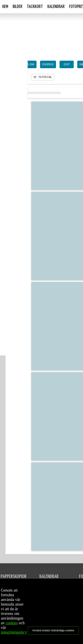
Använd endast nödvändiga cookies (53, 630)
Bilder (17, 7)
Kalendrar (56, 7)
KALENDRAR (49, 577)
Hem (5, 7)
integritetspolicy (14, 632)
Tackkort (35, 7)
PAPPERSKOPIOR (14, 577)
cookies (12, 623)
